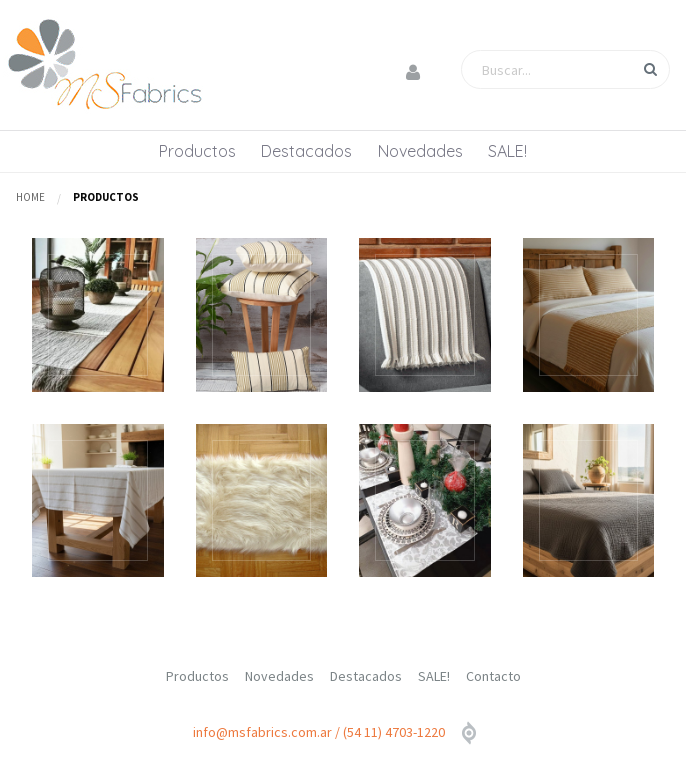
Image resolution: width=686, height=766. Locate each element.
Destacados (306, 151)
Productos (197, 151)
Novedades (420, 151)
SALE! (507, 151)
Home (30, 197)
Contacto (493, 676)
